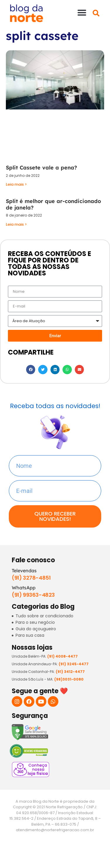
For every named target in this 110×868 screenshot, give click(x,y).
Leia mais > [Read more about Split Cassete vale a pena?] (16, 184)
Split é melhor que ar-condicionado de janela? (53, 204)
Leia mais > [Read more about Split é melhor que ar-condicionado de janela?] (16, 224)
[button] (82, 13)
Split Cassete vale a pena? (42, 168)
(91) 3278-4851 (31, 578)
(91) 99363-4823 (33, 595)
